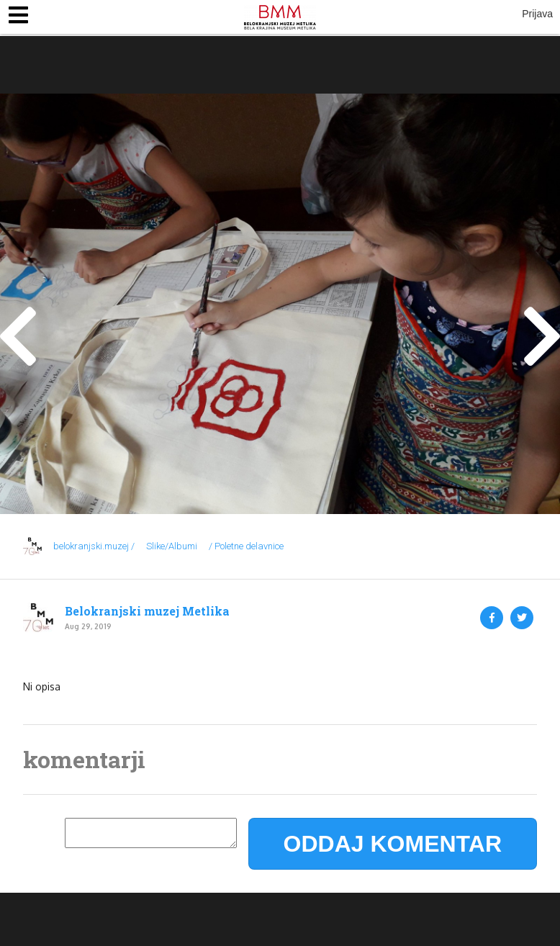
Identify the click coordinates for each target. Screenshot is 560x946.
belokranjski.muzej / (94, 546)
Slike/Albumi (172, 546)
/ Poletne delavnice (246, 546)
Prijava (537, 14)
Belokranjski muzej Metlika (147, 611)
